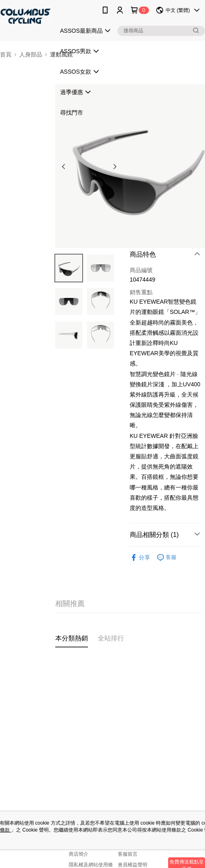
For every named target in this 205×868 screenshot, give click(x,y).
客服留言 (128, 854)
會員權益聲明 (133, 865)
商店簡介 (79, 854)
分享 (140, 558)
